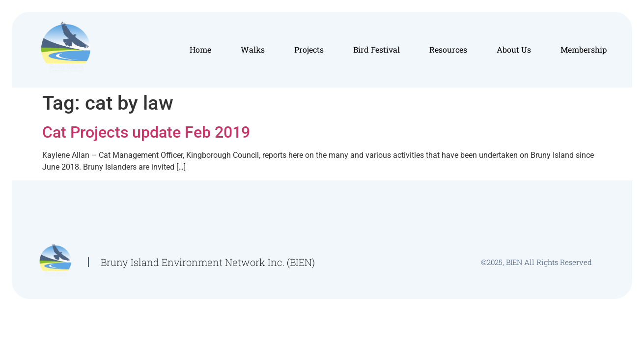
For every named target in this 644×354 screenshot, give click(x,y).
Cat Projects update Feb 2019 (146, 132)
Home (200, 49)
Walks (253, 49)
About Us (514, 49)
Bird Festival (377, 49)
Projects (309, 49)
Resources (448, 49)
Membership (584, 49)
